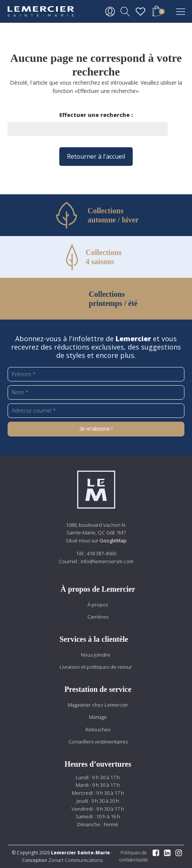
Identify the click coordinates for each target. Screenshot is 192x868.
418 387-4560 (101, 553)
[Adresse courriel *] (96, 411)
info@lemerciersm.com (107, 561)
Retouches (98, 729)
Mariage (98, 717)
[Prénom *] (96, 374)
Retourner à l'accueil (96, 156)
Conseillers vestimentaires (98, 742)
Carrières (98, 617)
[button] (156, 12)
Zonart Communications (75, 860)
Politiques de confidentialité (134, 856)
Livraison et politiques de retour (96, 667)
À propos (98, 605)
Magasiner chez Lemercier (98, 705)
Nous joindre (96, 655)
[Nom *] (96, 392)
